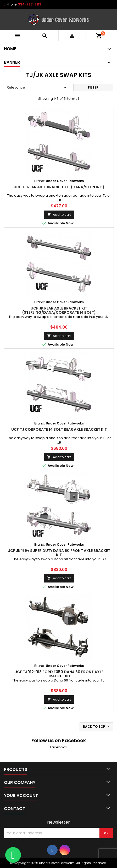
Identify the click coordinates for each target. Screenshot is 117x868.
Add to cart (59, 215)
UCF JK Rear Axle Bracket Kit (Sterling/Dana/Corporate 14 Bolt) (59, 310)
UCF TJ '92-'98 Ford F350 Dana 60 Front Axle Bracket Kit (59, 674)
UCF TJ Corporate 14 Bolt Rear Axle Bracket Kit (59, 429)
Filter (93, 87)
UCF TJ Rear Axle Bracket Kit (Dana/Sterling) (59, 187)
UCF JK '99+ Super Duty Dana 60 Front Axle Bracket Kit (59, 553)
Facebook (59, 747)
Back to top (97, 727)
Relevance (37, 88)
